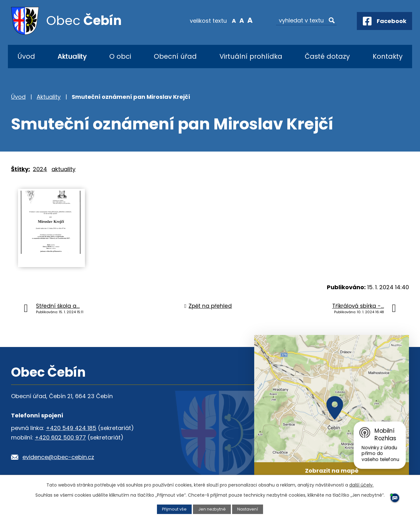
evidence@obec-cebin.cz (58, 457)
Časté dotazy (327, 56)
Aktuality (72, 56)
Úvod (26, 56)
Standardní (242, 20)
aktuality (63, 169)
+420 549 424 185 (71, 428)
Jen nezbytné (212, 509)
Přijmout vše (174, 509)
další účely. (361, 485)
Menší (234, 20)
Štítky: (21, 169)
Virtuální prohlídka (251, 56)
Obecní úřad (175, 56)
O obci (120, 56)
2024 (40, 169)
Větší (250, 20)
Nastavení (248, 509)
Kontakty (388, 56)
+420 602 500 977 (60, 437)
